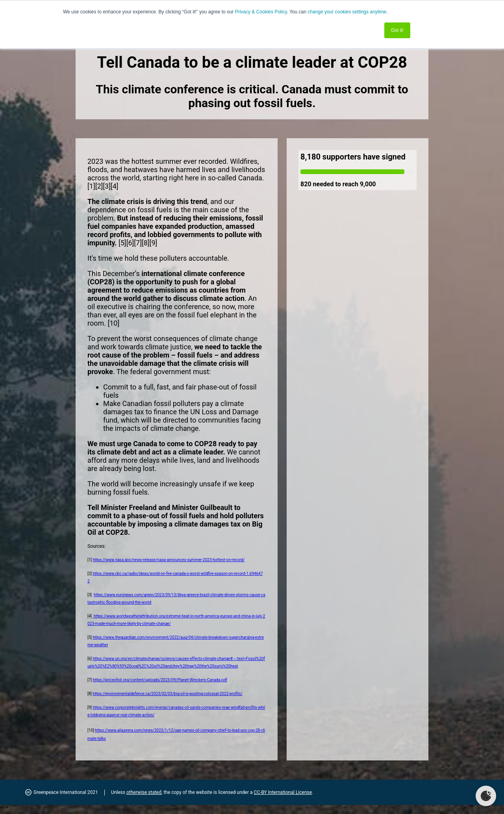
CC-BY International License (283, 792)
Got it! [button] (397, 30)
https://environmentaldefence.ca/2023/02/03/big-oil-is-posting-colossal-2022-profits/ (167, 694)
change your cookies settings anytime (347, 12)
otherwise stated (144, 792)
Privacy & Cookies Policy (261, 12)
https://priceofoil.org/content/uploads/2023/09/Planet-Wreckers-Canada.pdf (160, 680)
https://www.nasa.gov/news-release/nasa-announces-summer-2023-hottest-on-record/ (169, 560)
